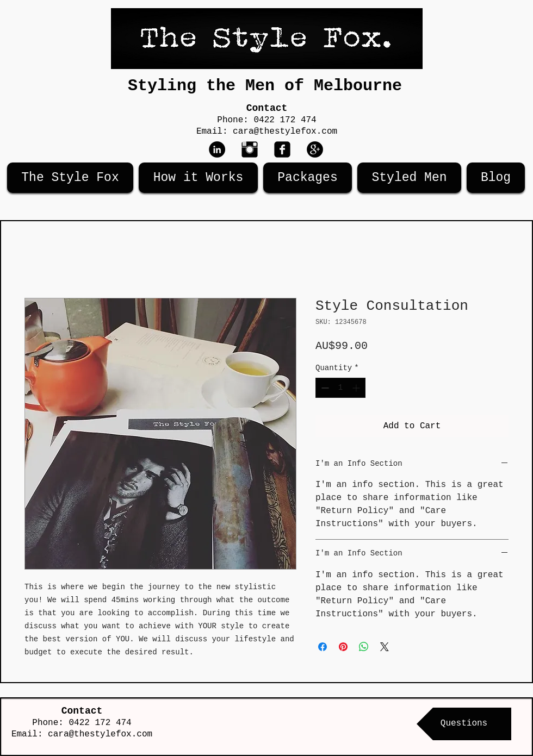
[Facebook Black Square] (282, 149)
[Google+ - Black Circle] (315, 149)
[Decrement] (324, 388)
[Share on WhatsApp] (364, 647)
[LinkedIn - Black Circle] (217, 149)
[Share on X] (385, 647)
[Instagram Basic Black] (250, 149)
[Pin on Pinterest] (343, 647)
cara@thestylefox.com (285, 132)
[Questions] (464, 724)
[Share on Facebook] (323, 647)
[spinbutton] (340, 388)
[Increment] (357, 388)
